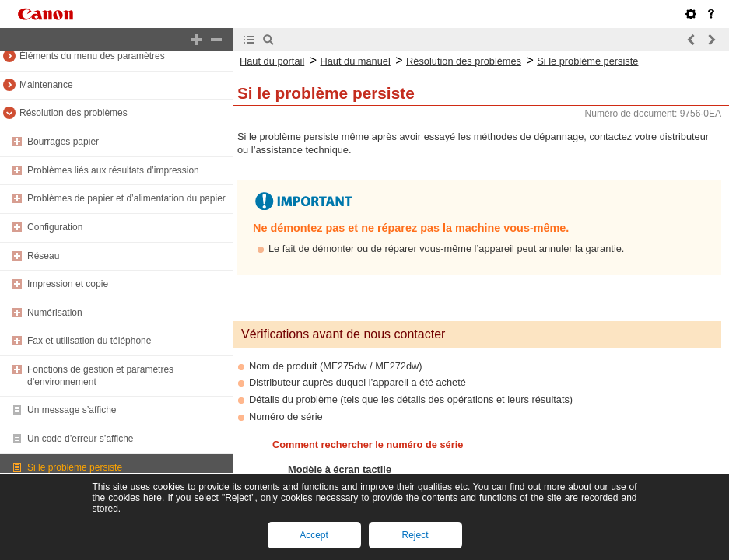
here (152, 498)
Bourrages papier (63, 142)
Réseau (43, 256)
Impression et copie (68, 284)
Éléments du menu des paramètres (92, 56)
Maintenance (46, 85)
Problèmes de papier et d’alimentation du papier (126, 198)
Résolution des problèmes (74, 113)
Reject (415, 535)
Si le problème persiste (75, 467)
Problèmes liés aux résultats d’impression (113, 170)
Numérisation (55, 313)
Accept (314, 535)
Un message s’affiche (72, 410)
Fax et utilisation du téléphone (89, 341)
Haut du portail (272, 61)
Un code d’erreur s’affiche (81, 439)
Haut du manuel (355, 61)
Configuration (55, 227)
